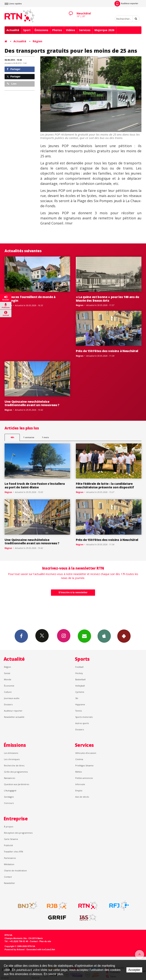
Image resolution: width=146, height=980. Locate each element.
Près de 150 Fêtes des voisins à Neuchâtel (107, 351)
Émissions (41, 30)
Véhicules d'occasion (86, 753)
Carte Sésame (11, 839)
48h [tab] (12, 437)
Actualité (13, 30)
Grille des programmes (16, 772)
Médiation (9, 864)
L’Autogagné (10, 791)
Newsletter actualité (14, 717)
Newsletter (10, 883)
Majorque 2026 (104, 30)
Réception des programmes (18, 833)
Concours (9, 803)
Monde (8, 679)
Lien (12, 84)
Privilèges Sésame (84, 765)
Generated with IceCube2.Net (41, 949)
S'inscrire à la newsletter (73, 592)
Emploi (79, 791)
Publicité (8, 845)
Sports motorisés (84, 717)
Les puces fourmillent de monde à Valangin (30, 299)
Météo (79, 772)
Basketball (80, 679)
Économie (9, 686)
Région (37, 41)
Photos (57, 30)
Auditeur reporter (13, 711)
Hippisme (80, 704)
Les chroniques (12, 759)
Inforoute (80, 784)
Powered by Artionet (15, 949)
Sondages (9, 797)
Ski (77, 698)
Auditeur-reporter (126, 4)
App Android (124, 636)
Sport (27, 30)
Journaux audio (12, 698)
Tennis (79, 711)
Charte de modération (15, 871)
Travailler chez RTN (13, 852)
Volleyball (80, 686)
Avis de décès (82, 797)
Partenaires (10, 858)
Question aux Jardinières (17, 784)
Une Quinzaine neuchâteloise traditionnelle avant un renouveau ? (32, 403)
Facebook (21, 636)
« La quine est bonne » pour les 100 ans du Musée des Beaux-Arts (108, 299)
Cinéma (79, 759)
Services (85, 30)
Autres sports (82, 723)
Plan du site (45, 941)
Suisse (7, 673)
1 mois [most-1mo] (45, 437)
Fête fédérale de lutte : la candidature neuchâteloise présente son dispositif (105, 485)
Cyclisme (80, 692)
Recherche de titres (14, 765)
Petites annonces (84, 778)
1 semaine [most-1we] (29, 437)
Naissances (10, 778)
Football (79, 667)
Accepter (134, 970)
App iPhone (104, 636)
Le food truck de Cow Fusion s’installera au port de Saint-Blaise (35, 485)
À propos (9, 827)
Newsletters (84, 636)
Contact (8, 877)
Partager (14, 69)
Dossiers (8, 704)
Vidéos (71, 30)
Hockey (79, 673)
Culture (8, 692)
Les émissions (11, 753)
